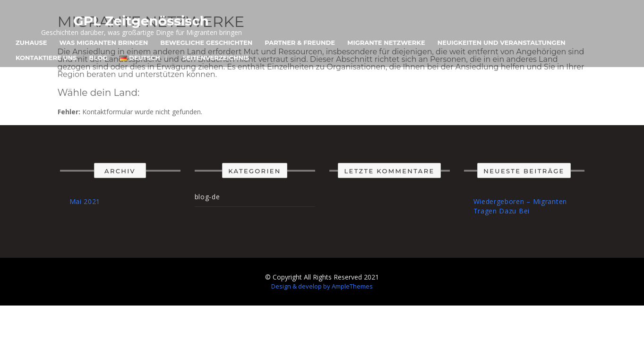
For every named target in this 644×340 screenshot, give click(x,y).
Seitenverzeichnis (216, 58)
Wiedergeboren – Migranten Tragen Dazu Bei (520, 206)
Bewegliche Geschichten (206, 42)
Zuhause (31, 42)
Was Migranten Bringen (104, 42)
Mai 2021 (85, 201)
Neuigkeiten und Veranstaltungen (502, 42)
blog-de (207, 197)
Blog (98, 58)
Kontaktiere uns (46, 58)
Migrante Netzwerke (386, 42)
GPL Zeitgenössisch (141, 21)
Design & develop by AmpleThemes (322, 286)
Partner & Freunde (300, 42)
